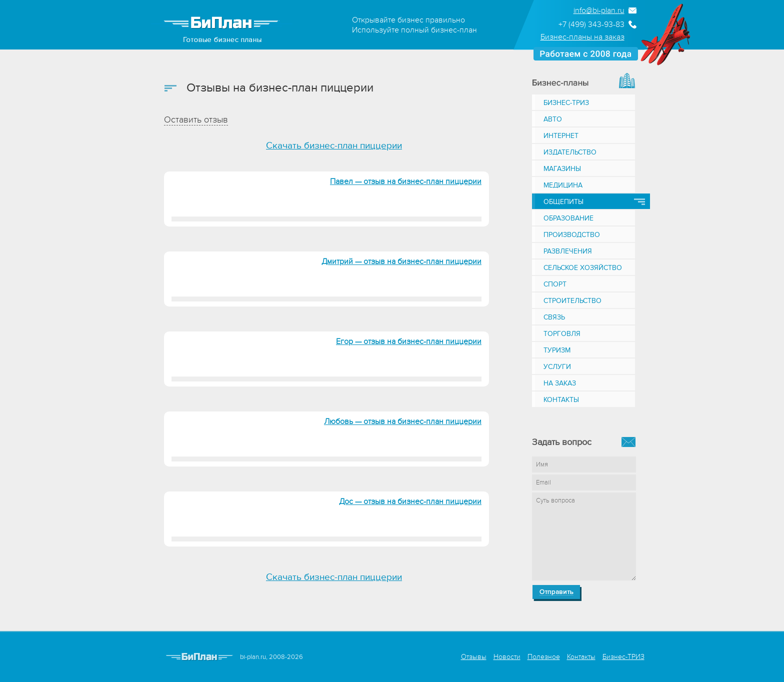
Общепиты (563, 202)
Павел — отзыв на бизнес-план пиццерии (406, 181)
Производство (572, 235)
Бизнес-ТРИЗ (566, 103)
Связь (554, 317)
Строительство (572, 301)
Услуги (557, 367)
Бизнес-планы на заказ (582, 37)
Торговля (562, 334)
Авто (553, 119)
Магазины (562, 169)
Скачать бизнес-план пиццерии (334, 146)
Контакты (561, 400)
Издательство (570, 152)
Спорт (555, 284)
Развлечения (568, 251)
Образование (568, 218)
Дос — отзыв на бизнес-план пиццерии (410, 501)
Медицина (563, 185)
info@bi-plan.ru (599, 10)
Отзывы (474, 657)
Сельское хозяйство (583, 268)
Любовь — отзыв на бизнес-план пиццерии (403, 421)
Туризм (557, 350)
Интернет (561, 136)
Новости (507, 657)
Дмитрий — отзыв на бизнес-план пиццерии (401, 261)
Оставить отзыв (196, 120)
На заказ (560, 383)
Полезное (544, 657)
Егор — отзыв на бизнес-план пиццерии (409, 341)
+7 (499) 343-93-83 (591, 24)
